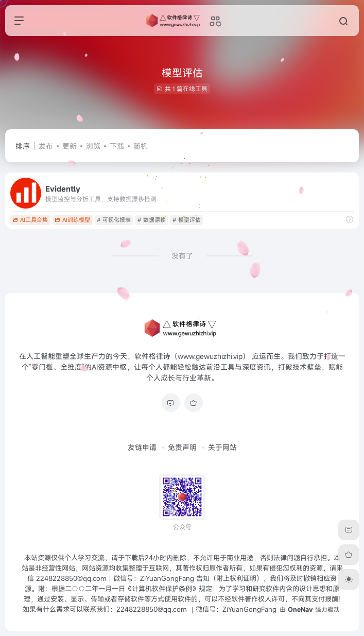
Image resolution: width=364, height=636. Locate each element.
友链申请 (142, 447)
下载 (117, 146)
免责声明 (182, 447)
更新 (70, 146)
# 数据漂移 (152, 220)
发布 (46, 146)
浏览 (93, 146)
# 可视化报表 (114, 220)
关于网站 (222, 447)
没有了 (182, 256)
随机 (141, 146)
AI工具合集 (30, 220)
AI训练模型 (72, 220)
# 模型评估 (187, 220)
